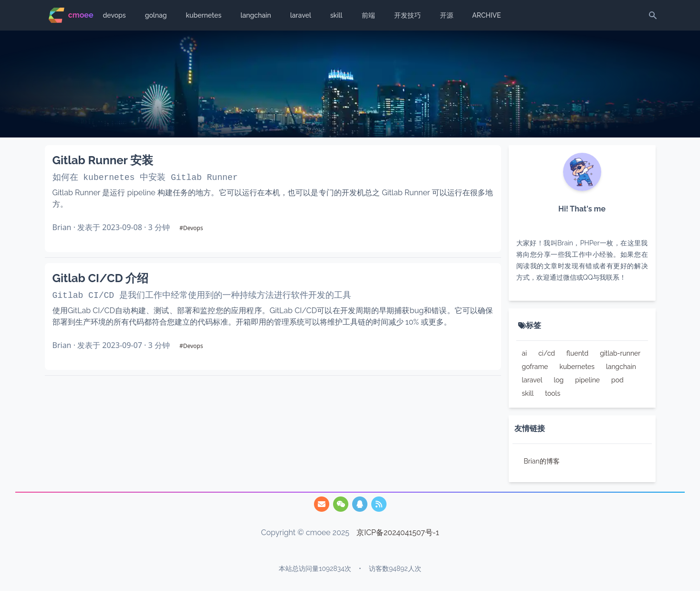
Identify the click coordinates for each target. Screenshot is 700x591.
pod (617, 380)
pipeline (587, 380)
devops (115, 15)
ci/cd (547, 353)
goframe (535, 367)
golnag (156, 15)
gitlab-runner (620, 353)
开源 (447, 15)
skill (336, 15)
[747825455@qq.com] (322, 504)
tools (553, 393)
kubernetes (204, 15)
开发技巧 (407, 15)
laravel (301, 15)
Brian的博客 (542, 461)
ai (525, 353)
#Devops (191, 228)
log (559, 380)
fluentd (577, 353)
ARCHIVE (487, 15)
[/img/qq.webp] (360, 504)
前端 (368, 15)
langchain (256, 15)
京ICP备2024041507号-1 (398, 533)
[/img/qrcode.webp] (341, 504)
